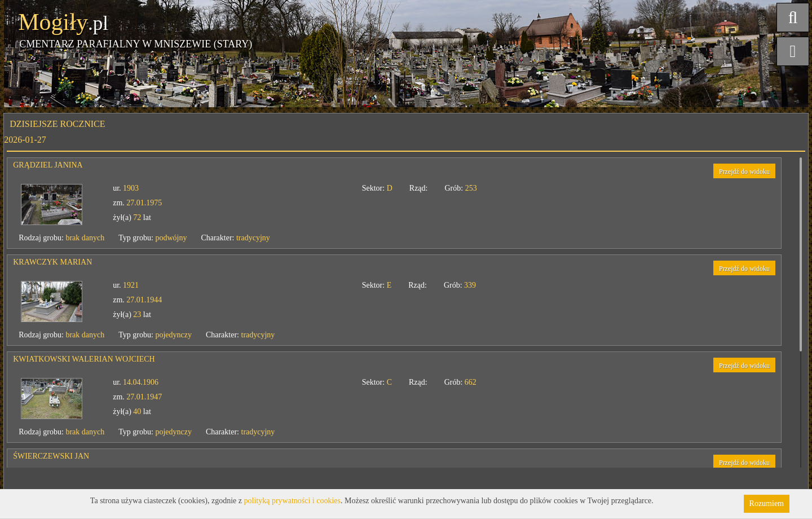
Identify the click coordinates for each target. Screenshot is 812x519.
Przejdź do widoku (744, 171)
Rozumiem (767, 503)
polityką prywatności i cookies (292, 501)
